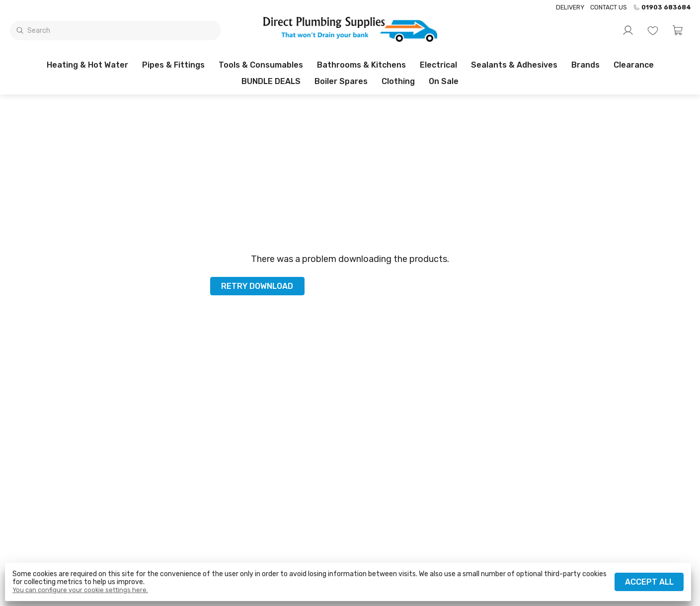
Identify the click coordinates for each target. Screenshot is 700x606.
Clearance (634, 65)
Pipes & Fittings (173, 65)
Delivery (570, 7)
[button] (678, 30)
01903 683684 (662, 7)
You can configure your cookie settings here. (80, 590)
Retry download (257, 286)
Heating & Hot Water (87, 65)
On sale (444, 81)
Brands (585, 65)
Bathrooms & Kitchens (361, 65)
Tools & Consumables (261, 65)
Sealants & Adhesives (514, 65)
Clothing (398, 81)
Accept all (649, 582)
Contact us (609, 7)
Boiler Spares (341, 81)
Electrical (438, 65)
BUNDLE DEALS (271, 81)
